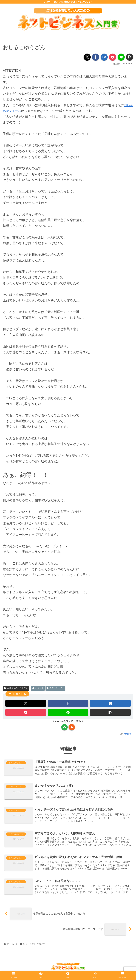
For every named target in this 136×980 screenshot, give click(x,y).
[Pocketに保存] (113, 57)
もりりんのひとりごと (16, 688)
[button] (130, 57)
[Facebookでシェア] (96, 57)
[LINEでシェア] (121, 57)
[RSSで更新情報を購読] (72, 727)
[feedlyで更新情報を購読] (64, 727)
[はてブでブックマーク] (104, 57)
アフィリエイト (56, 688)
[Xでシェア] (87, 57)
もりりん (38, 688)
